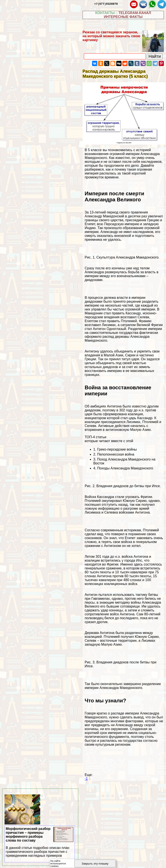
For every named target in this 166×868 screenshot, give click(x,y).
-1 (86, 779)
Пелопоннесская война (116, 454)
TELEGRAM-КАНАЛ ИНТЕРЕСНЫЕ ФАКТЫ (127, 15)
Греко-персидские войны (117, 449)
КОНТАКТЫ (105, 13)
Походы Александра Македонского (125, 468)
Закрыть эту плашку (95, 864)
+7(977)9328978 (106, 4)
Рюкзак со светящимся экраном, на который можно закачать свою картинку (111, 36)
